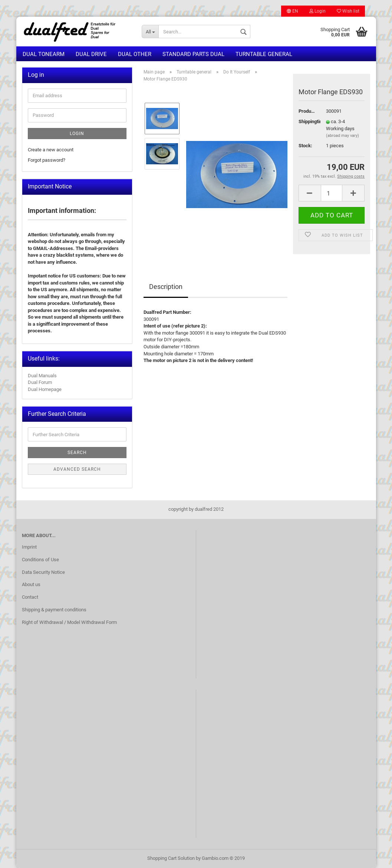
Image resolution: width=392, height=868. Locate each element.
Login (317, 11)
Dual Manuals (42, 376)
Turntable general (264, 54)
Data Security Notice (43, 572)
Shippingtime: (307, 121)
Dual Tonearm (44, 54)
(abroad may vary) (342, 136)
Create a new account (51, 150)
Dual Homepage (45, 389)
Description (166, 287)
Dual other (135, 54)
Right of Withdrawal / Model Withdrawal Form (69, 622)
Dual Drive (91, 54)
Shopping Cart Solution (171, 858)
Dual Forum (40, 382)
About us (31, 584)
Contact (30, 597)
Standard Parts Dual (193, 54)
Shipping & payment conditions (54, 610)
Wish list (348, 11)
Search (77, 453)
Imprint (29, 547)
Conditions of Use (40, 560)
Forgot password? (47, 160)
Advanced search (77, 469)
